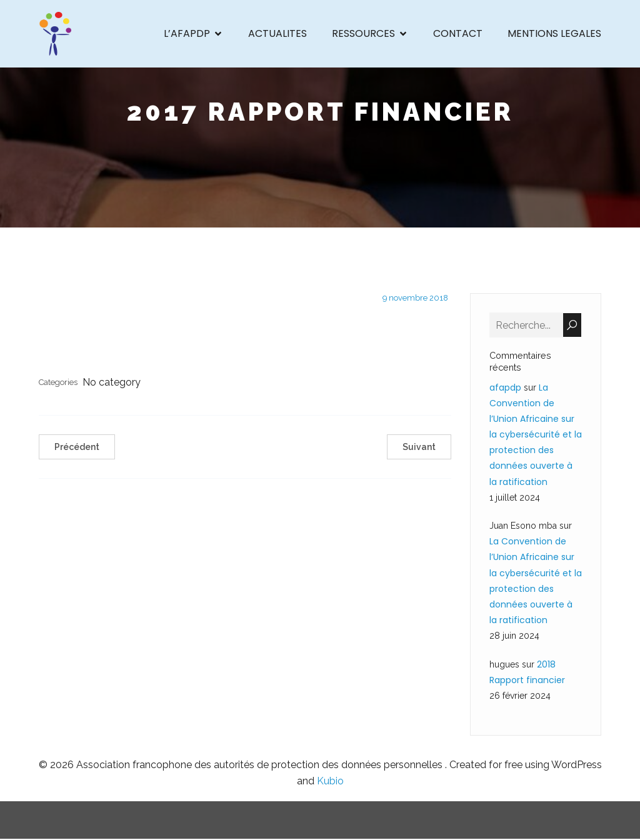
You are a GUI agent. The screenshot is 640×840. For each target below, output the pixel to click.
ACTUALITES (277, 34)
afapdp (505, 388)
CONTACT (458, 34)
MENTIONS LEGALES (554, 34)
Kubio (330, 782)
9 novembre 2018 (415, 299)
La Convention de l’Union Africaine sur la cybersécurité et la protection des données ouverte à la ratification (536, 435)
